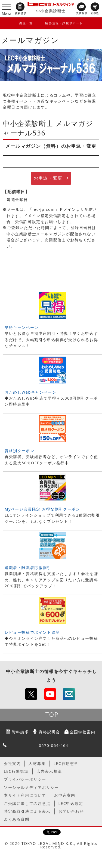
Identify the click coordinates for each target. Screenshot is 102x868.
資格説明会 (49, 732)
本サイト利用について (25, 795)
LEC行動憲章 (66, 763)
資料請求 (20, 732)
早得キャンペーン (22, 327)
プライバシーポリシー (25, 779)
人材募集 (37, 763)
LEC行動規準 (16, 771)
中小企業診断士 (51, 11)
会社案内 (12, 763)
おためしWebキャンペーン (30, 392)
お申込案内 (65, 795)
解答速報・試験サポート (64, 23)
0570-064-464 (54, 745)
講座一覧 (26, 23)
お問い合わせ (71, 811)
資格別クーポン (19, 451)
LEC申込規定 (71, 803)
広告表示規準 (49, 771)
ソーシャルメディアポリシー (31, 787)
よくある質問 (17, 819)
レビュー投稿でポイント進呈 (32, 632)
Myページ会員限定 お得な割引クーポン (42, 509)
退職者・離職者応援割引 (28, 568)
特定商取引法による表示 (27, 811)
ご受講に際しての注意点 (27, 803)
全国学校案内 (83, 732)
